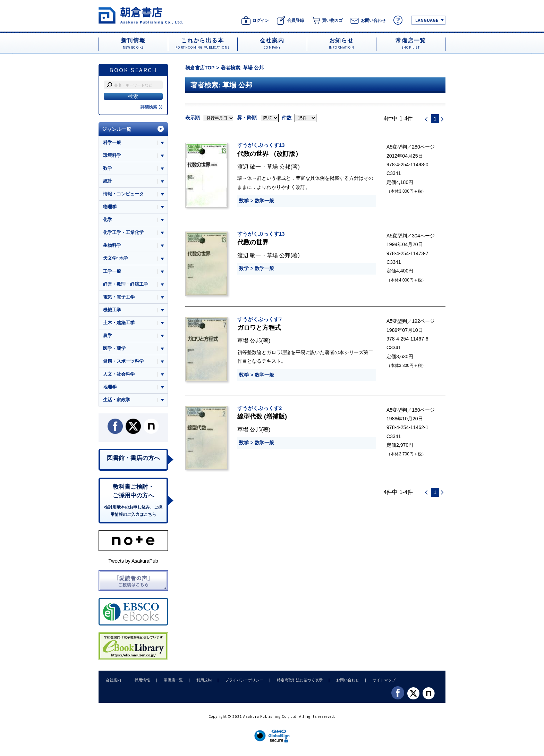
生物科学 (112, 246)
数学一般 (264, 201)
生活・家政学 (117, 401)
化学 (108, 220)
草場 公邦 (279, 167)
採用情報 (141, 682)
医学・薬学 (114, 349)
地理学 (110, 388)
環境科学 (112, 155)
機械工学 (112, 310)
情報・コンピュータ (123, 194)
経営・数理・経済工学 (126, 285)
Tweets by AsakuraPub (133, 563)
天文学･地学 (116, 259)
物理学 (110, 207)
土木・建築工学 (119, 324)
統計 (108, 181)
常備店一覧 (171, 682)
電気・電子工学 (119, 298)
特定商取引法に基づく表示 (294, 682)
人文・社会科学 (119, 375)
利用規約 (200, 682)
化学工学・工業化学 (123, 233)
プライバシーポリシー (239, 682)
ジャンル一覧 (117, 129)
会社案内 (113, 682)
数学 (244, 201)
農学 (108, 337)
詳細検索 (152, 107)
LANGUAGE (427, 20)
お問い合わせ (341, 682)
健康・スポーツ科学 (123, 362)
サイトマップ (376, 682)
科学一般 (112, 142)
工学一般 (112, 272)
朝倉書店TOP (200, 68)
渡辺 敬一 (249, 167)
